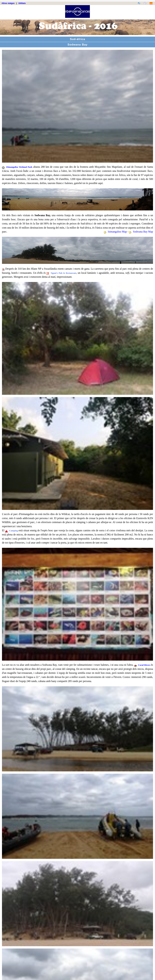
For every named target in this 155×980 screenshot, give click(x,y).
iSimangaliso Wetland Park (19, 167)
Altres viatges (8, 3)
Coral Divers (145, 665)
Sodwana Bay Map (143, 232)
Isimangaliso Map (117, 232)
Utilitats (22, 3)
